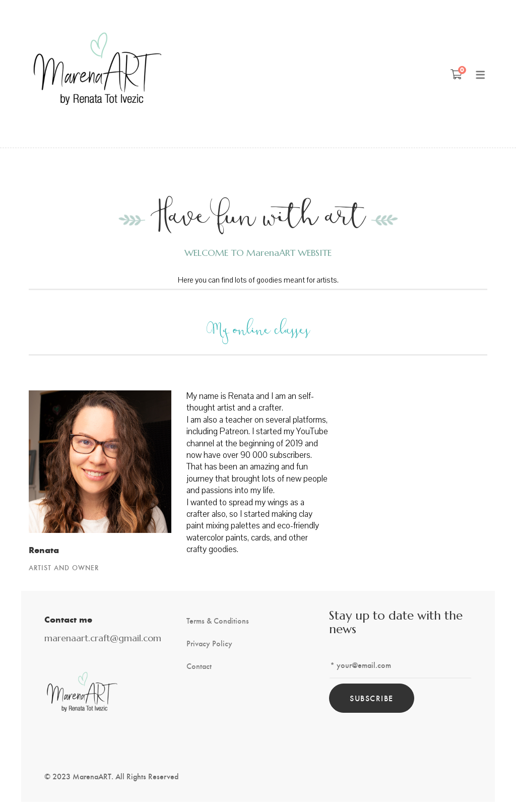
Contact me (68, 619)
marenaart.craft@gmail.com (103, 638)
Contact (199, 666)
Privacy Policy (209, 643)
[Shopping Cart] (456, 74)
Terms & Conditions (218, 621)
